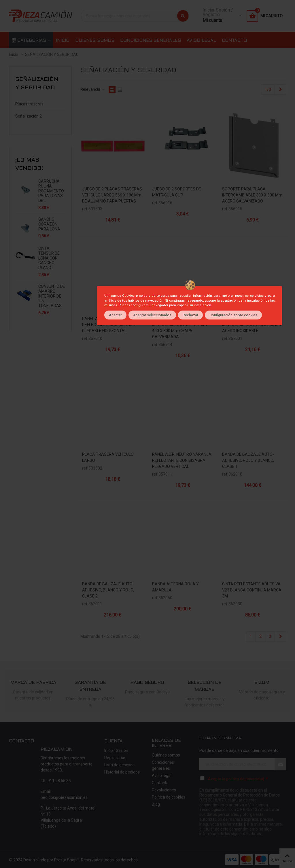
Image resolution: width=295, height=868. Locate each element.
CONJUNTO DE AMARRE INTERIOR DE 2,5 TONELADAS (52, 296)
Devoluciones (164, 790)
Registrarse (115, 758)
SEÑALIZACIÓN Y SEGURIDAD (37, 84)
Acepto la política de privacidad (236, 779)
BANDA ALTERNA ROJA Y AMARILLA (175, 587)
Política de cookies (169, 797)
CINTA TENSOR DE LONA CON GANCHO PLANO (49, 258)
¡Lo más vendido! (29, 164)
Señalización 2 (29, 116)
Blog (156, 804)
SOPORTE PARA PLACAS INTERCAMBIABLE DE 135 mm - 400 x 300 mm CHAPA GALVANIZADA (181, 328)
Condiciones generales (151, 41)
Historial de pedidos (122, 772)
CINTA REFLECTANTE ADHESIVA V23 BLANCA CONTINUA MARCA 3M (252, 590)
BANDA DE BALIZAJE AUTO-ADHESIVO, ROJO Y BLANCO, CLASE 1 (248, 460)
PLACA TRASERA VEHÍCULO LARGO (108, 457)
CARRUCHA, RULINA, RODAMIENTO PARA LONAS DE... (51, 191)
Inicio (63, 41)
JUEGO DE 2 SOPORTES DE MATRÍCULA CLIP (177, 192)
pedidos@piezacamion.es (64, 797)
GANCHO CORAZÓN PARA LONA (49, 224)
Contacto (234, 41)
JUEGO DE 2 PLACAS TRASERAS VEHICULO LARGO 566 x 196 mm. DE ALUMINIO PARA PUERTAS (112, 195)
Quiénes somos (166, 755)
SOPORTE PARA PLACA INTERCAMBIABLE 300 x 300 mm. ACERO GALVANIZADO (253, 195)
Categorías (29, 41)
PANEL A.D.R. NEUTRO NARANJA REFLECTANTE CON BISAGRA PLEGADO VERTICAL (182, 460)
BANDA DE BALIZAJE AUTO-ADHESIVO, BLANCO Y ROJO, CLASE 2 (108, 590)
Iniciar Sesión (116, 750)
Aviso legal (201, 41)
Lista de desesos (119, 765)
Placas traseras (29, 104)
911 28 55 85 (59, 781)
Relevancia (93, 89)
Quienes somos (95, 41)
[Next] (280, 90)
